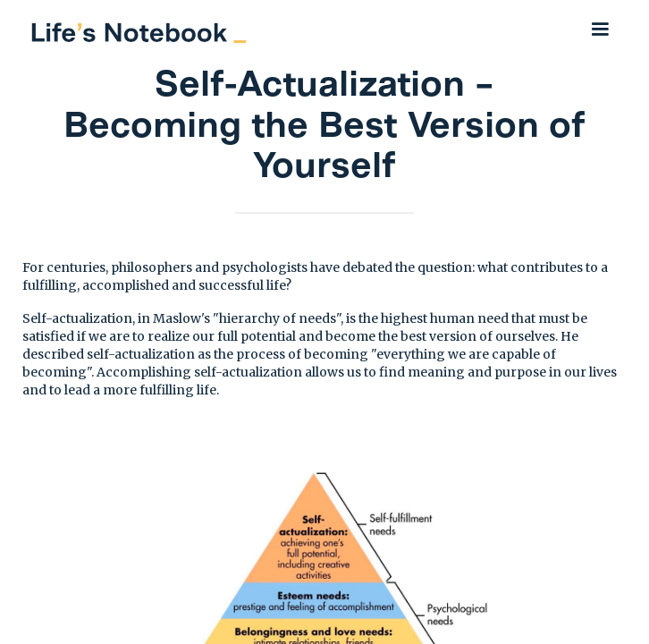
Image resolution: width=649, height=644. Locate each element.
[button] (600, 29)
